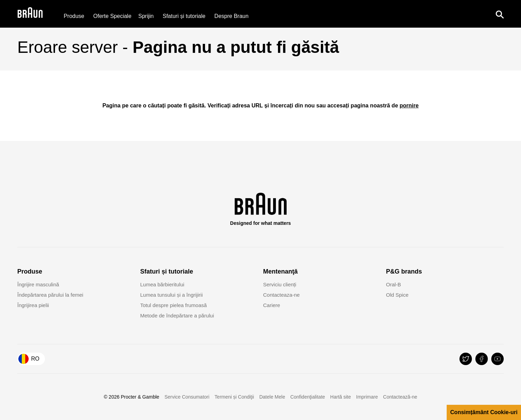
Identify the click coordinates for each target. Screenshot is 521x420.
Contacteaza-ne (281, 295)
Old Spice (397, 295)
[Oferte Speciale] (112, 16)
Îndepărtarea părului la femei (50, 295)
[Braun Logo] (30, 14)
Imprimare (367, 397)
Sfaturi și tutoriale (184, 16)
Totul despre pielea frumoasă (174, 305)
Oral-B (394, 284)
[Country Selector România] (31, 359)
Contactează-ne (400, 397)
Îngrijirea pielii (33, 305)
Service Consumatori (187, 397)
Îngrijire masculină (38, 284)
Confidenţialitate (308, 397)
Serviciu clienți (280, 284)
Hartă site (341, 397)
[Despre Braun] (231, 16)
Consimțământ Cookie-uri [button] (484, 412)
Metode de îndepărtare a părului (177, 316)
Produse (74, 16)
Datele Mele (272, 397)
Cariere (272, 305)
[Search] (500, 14)
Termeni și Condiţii (234, 397)
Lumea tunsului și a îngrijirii (172, 295)
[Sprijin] (146, 16)
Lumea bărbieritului (162, 284)
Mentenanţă (280, 271)
